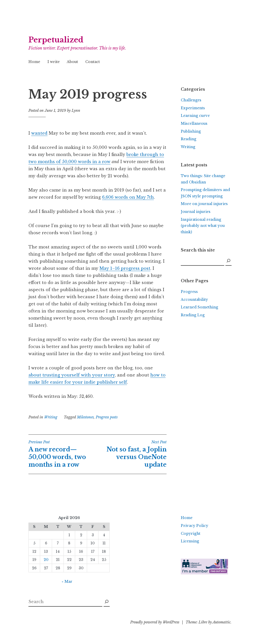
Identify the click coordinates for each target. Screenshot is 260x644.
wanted (39, 133)
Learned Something (199, 307)
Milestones (85, 417)
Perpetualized (56, 40)
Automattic (222, 622)
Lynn (76, 111)
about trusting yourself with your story (72, 375)
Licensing (190, 541)
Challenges (191, 100)
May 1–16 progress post (125, 268)
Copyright (191, 533)
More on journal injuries (204, 204)
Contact (93, 62)
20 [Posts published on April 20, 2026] (46, 560)
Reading (189, 139)
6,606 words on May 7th (128, 197)
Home (34, 62)
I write (54, 62)
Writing (51, 417)
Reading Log (193, 315)
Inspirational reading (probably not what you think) (203, 226)
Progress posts (107, 417)
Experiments (193, 108)
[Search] (229, 261)
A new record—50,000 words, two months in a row (63, 454)
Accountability (194, 300)
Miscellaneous (194, 123)
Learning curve (195, 116)
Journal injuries (196, 212)
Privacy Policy (194, 526)
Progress (189, 292)
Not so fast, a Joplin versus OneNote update (132, 454)
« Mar (67, 582)
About (72, 62)
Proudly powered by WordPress (155, 622)
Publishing (191, 131)
